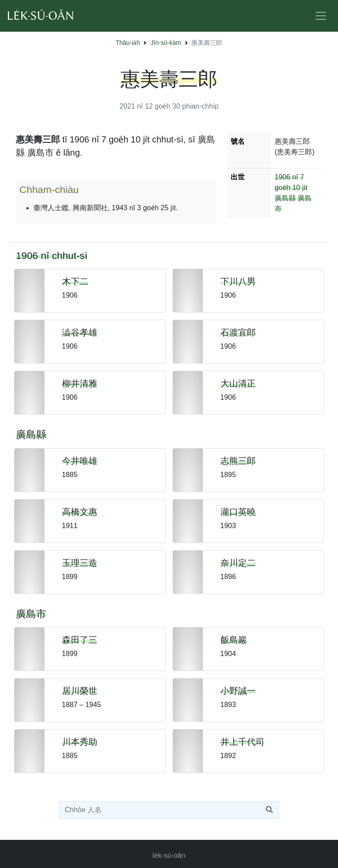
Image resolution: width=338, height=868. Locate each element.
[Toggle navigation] (321, 16)
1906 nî (286, 177)
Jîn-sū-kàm (166, 43)
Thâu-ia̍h (128, 43)
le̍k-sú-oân (169, 855)
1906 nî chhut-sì (52, 255)
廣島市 (31, 614)
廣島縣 (285, 198)
